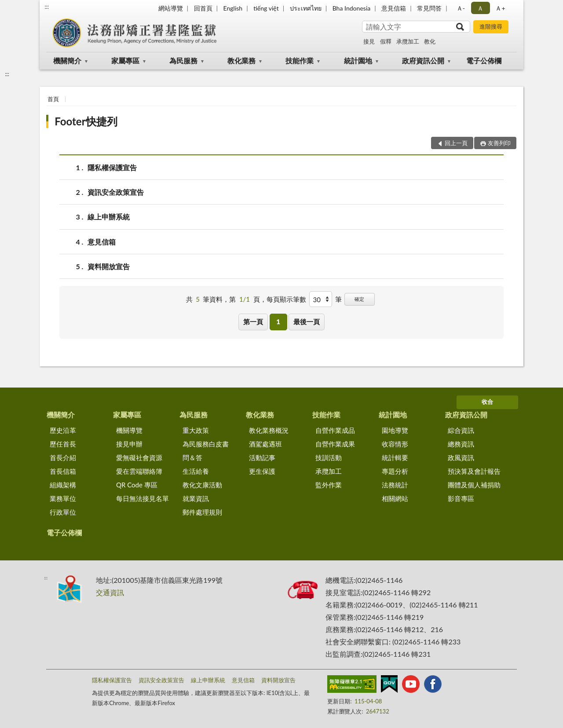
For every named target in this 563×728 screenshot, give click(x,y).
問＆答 (192, 457)
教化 (430, 41)
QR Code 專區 (137, 485)
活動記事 (262, 457)
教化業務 (241, 60)
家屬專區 (125, 60)
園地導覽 (395, 430)
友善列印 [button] (499, 143)
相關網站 (395, 498)
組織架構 (63, 485)
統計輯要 (395, 457)
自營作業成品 (335, 430)
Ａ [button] (480, 8)
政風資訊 (461, 457)
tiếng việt (266, 8)
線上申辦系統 (109, 217)
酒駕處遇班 (265, 444)
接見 (369, 41)
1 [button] (278, 322)
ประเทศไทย (306, 8)
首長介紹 (63, 457)
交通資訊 (110, 592)
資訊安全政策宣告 (116, 192)
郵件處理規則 (202, 512)
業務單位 (63, 498)
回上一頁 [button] (456, 143)
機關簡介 (67, 60)
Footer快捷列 (86, 121)
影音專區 (461, 498)
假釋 (386, 41)
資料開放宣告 (109, 266)
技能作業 (300, 60)
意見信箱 (394, 8)
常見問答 (429, 8)
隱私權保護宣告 (112, 167)
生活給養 (196, 471)
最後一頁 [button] (307, 322)
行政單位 (63, 512)
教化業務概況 (269, 430)
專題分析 (395, 471)
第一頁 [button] (253, 322)
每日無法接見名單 (143, 498)
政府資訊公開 (423, 60)
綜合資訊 (461, 430)
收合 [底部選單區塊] (487, 402)
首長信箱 (63, 471)
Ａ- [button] (461, 8)
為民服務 (183, 60)
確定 (359, 299)
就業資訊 (196, 498)
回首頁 (203, 8)
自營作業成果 (335, 444)
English (233, 8)
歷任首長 (63, 444)
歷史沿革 (63, 430)
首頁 (53, 99)
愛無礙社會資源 (139, 457)
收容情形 (395, 444)
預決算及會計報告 (474, 471)
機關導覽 (129, 430)
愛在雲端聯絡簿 (139, 471)
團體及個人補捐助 (474, 485)
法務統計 (395, 485)
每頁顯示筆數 (286, 299)
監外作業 (329, 485)
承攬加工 (408, 41)
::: (47, 7)
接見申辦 (129, 444)
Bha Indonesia (352, 8)
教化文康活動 (202, 485)
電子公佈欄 (484, 60)
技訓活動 (329, 457)
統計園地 (358, 60)
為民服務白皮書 (206, 444)
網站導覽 (171, 8)
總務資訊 (461, 444)
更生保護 (262, 471)
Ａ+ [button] (500, 8)
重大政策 (196, 430)
